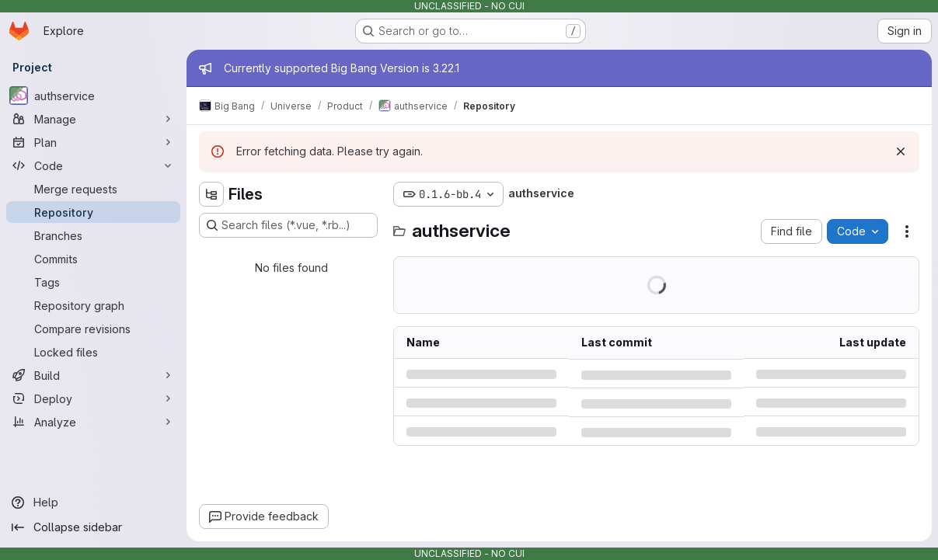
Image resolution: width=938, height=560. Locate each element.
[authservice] (93, 96)
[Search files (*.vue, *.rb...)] (288, 225)
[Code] (93, 165)
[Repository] (93, 212)
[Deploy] (93, 398)
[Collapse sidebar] (93, 527)
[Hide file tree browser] (211, 194)
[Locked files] (93, 352)
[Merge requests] (93, 189)
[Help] (93, 503)
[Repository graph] (93, 305)
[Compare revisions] (93, 329)
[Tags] (93, 282)
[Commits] (93, 259)
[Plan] (93, 142)
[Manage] (93, 119)
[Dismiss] (901, 151)
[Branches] (93, 235)
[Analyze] (93, 422)
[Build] (93, 375)
